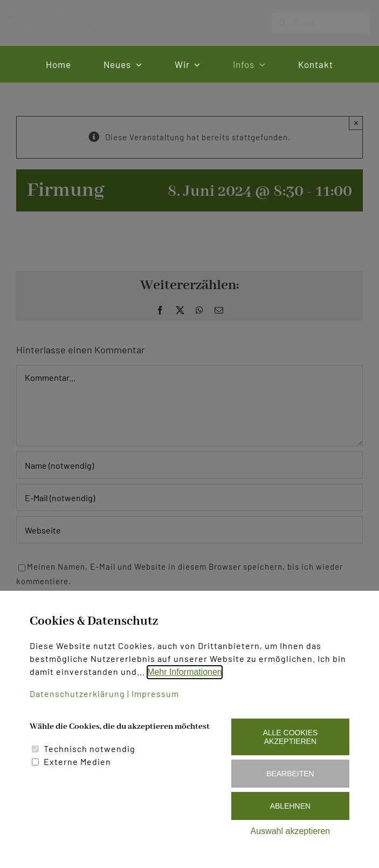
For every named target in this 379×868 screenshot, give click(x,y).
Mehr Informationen (185, 672)
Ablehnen (290, 806)
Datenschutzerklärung (77, 693)
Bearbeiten (290, 774)
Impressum (155, 693)
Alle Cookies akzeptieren (290, 737)
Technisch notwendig (89, 749)
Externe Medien (77, 761)
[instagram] (97, 23)
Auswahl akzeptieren (291, 831)
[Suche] (312, 23)
